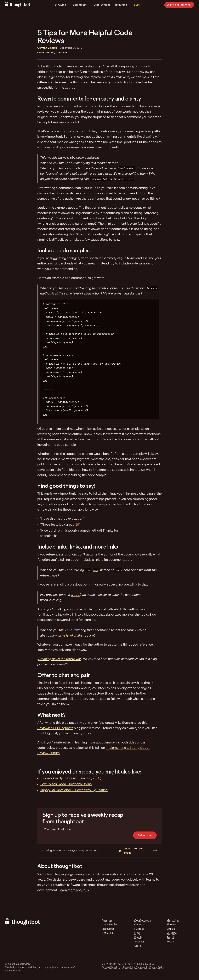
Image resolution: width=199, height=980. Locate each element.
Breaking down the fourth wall (60, 659)
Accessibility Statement (135, 967)
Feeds (170, 942)
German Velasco (47, 48)
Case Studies (102, 5)
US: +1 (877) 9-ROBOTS (114, 964)
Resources (122, 5)
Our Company (143, 920)
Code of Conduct (111, 967)
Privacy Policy (157, 967)
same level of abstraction (76, 636)
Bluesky (171, 925)
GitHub (171, 929)
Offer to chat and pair (64, 675)
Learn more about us (74, 890)
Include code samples (63, 250)
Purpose (139, 929)
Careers (139, 925)
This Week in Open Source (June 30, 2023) (71, 778)
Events (138, 937)
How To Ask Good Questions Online (66, 784)
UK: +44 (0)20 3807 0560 (141, 964)
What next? (51, 715)
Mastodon (173, 920)
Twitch (171, 937)
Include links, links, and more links (78, 547)
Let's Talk (107, 933)
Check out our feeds (131, 851)
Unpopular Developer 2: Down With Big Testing (74, 790)
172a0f (76, 595)
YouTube (172, 933)
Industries (81, 5)
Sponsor (139, 942)
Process (62, 53)
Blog (137, 5)
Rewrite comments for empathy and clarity (89, 99)
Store (138, 946)
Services (62, 5)
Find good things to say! (66, 486)
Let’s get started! (179, 5)
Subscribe (145, 835)
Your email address (58, 829)
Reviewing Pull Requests (55, 728)
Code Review (46, 53)
